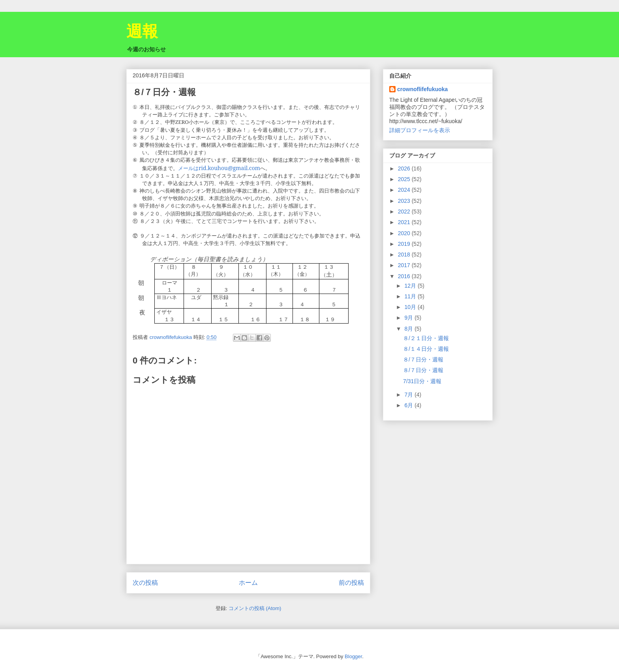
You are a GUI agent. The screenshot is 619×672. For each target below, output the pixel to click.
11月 (411, 296)
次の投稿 (145, 583)
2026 (405, 168)
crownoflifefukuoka (422, 89)
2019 (405, 244)
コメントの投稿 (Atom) (255, 608)
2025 (405, 179)
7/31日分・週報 (422, 381)
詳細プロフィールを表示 (420, 130)
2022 (405, 212)
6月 (409, 405)
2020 (405, 233)
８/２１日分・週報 (426, 338)
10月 (411, 307)
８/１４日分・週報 (426, 349)
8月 (409, 329)
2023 (405, 201)
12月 (411, 286)
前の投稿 (351, 583)
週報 (142, 31)
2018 (405, 255)
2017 (405, 265)
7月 (409, 395)
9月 (409, 318)
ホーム (248, 583)
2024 (405, 190)
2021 (405, 222)
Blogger (353, 656)
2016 (405, 276)
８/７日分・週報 (423, 359)
